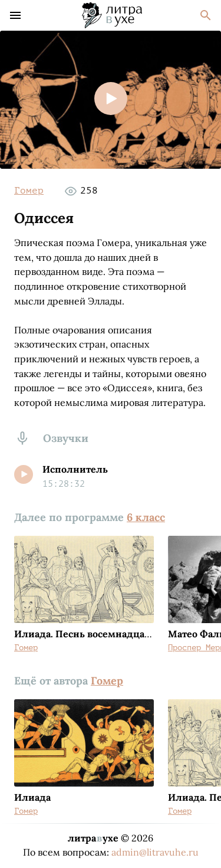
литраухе (93, 838)
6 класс (146, 517)
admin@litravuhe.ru (155, 852)
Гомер (29, 191)
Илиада (32, 797)
